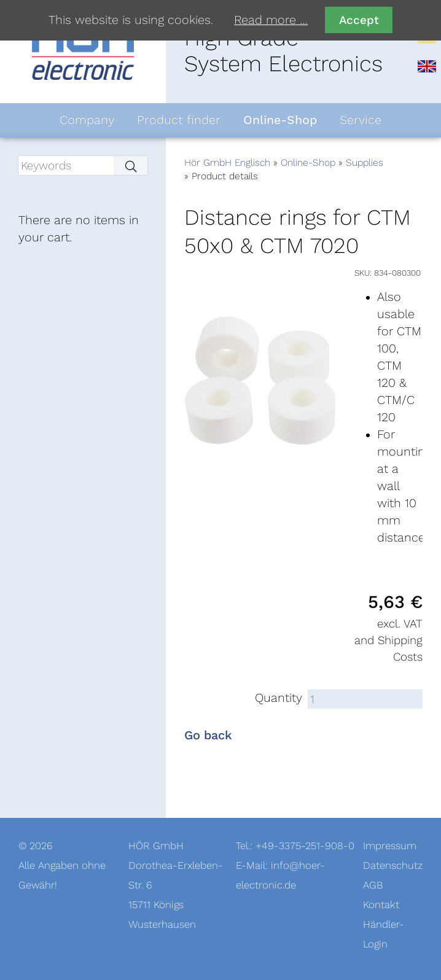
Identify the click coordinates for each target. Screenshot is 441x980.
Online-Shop (308, 163)
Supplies (365, 163)
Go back (208, 736)
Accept (359, 20)
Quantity (279, 698)
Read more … (271, 20)
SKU (362, 273)
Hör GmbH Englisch (227, 163)
